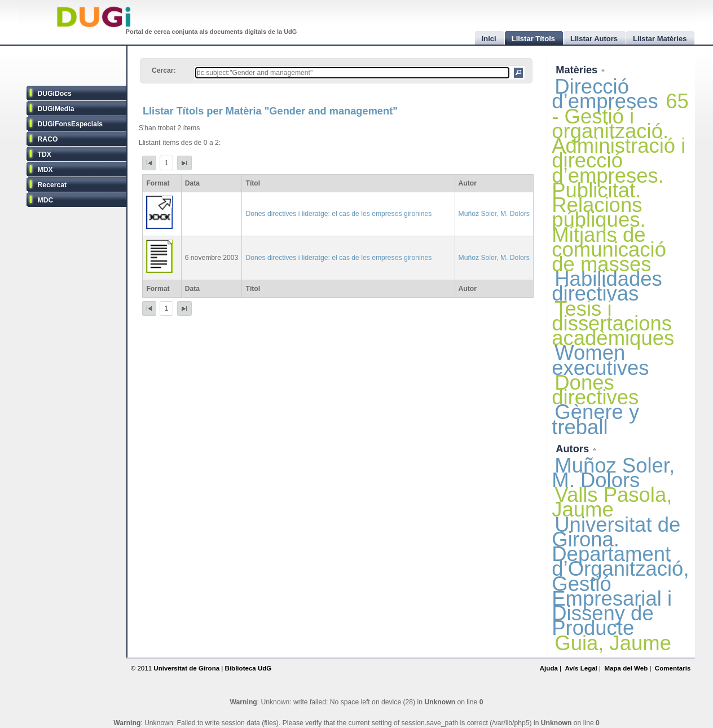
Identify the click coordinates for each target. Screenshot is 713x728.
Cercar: (164, 70)
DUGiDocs (55, 94)
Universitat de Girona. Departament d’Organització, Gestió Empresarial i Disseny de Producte (620, 577)
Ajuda (549, 668)
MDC (46, 200)
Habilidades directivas (607, 286)
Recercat (52, 185)
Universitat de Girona (186, 668)
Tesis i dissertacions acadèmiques (613, 323)
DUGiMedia (56, 109)
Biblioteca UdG (248, 668)
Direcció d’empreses (605, 94)
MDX (45, 170)
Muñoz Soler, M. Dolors (494, 214)
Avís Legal (581, 668)
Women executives (600, 360)
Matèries (578, 70)
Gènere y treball (595, 419)
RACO (48, 139)
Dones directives (595, 390)
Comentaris (673, 668)
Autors (574, 449)
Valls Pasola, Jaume (612, 502)
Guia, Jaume (613, 643)
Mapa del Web (626, 668)
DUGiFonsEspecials (71, 124)
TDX (45, 155)
